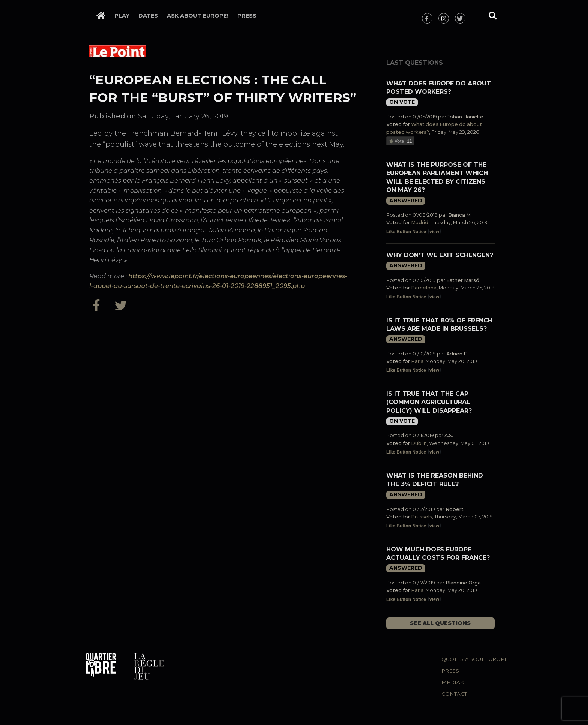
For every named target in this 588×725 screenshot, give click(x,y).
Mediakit (455, 682)
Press (247, 16)
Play (122, 16)
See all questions (440, 623)
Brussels (421, 517)
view (434, 232)
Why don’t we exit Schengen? (440, 255)
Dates (148, 16)
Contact (454, 694)
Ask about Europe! (198, 16)
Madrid (420, 222)
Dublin (419, 443)
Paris (417, 361)
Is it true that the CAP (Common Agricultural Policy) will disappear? (429, 402)
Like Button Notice (406, 232)
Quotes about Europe (475, 659)
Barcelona (424, 288)
